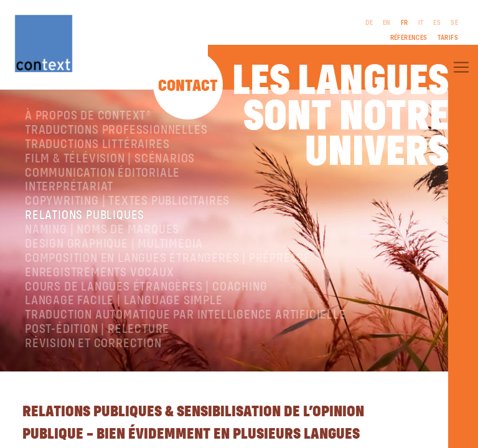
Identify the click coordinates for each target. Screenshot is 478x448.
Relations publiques (85, 216)
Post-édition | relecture (97, 329)
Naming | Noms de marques (102, 230)
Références (409, 38)
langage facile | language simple (124, 301)
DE (369, 23)
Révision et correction (93, 344)
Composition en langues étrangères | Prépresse (168, 259)
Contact (188, 86)
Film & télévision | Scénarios (110, 159)
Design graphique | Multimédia (114, 244)
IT (421, 23)
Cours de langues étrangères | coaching (146, 287)
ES (437, 23)
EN (387, 23)
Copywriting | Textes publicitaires (127, 201)
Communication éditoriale (102, 173)
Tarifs (448, 38)
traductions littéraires (97, 145)
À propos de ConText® (88, 116)
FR (405, 23)
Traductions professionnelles (116, 130)
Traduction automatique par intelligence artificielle (185, 315)
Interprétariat (69, 187)
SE (454, 23)
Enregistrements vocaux (100, 273)
